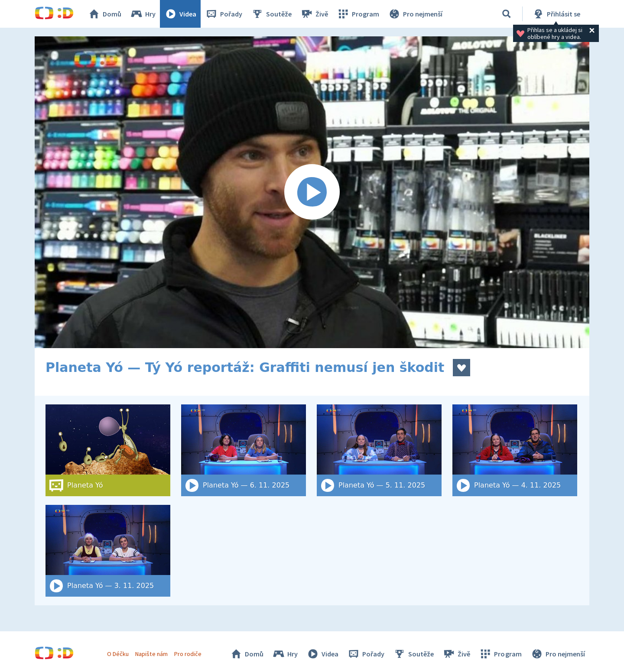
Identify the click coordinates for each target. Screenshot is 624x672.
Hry (143, 14)
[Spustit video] (312, 192)
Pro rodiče (188, 654)
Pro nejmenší (415, 14)
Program (358, 14)
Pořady (224, 14)
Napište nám (151, 654)
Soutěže (271, 14)
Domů (104, 14)
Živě (314, 14)
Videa (180, 14)
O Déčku (118, 654)
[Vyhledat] (507, 14)
